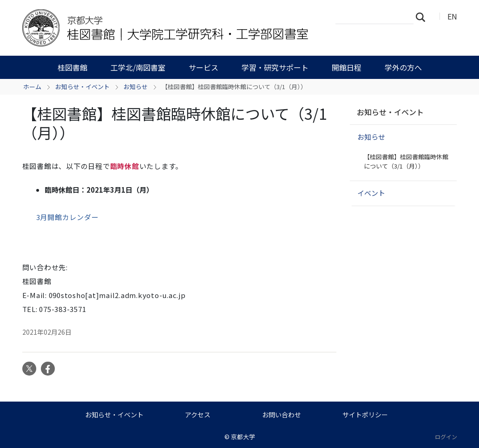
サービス (203, 67)
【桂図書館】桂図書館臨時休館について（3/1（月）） (406, 161)
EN (452, 16)
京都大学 (243, 437)
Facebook (48, 369)
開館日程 (347, 67)
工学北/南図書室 (138, 67)
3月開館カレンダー (68, 217)
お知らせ (136, 87)
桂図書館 (72, 67)
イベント (371, 193)
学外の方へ (403, 67)
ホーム (32, 87)
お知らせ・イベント (82, 87)
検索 (423, 17)
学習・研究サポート (275, 67)
